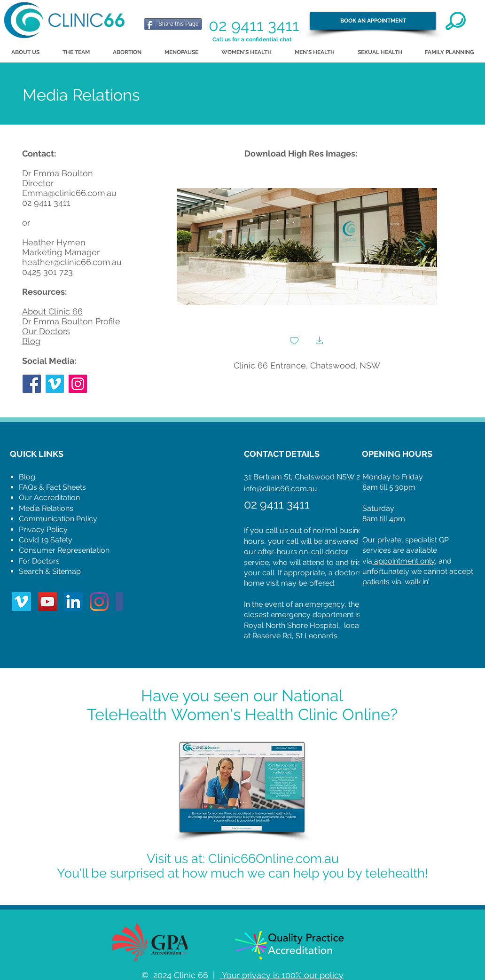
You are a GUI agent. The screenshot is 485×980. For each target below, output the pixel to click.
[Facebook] (32, 384)
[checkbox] (294, 341)
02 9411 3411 (254, 25)
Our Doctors (46, 331)
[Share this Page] (173, 24)
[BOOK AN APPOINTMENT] (373, 21)
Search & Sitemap (50, 571)
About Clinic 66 (52, 311)
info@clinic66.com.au (281, 489)
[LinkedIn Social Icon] (73, 602)
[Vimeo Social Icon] (55, 384)
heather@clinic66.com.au (72, 262)
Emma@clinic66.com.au (69, 193)
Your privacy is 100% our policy (282, 975)
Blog (31, 341)
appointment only (403, 561)
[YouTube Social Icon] (47, 602)
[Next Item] (421, 247)
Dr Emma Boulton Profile (71, 321)
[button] (320, 341)
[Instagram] (78, 384)
